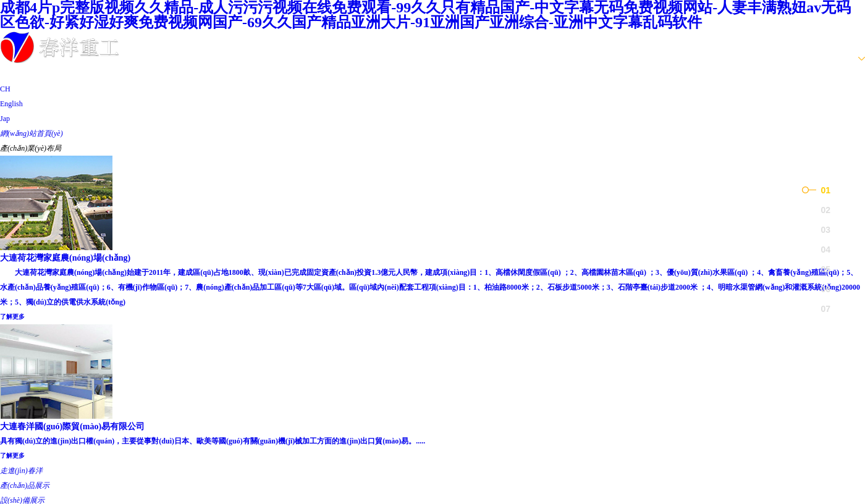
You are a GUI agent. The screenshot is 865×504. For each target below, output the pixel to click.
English (11, 104)
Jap (5, 119)
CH (5, 89)
